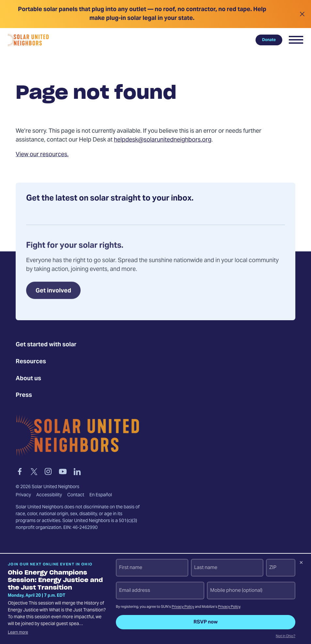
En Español (101, 495)
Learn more (18, 633)
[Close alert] (302, 14)
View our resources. (42, 155)
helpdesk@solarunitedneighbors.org (163, 140)
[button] (296, 40)
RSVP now (206, 622)
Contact (76, 495)
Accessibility (49, 495)
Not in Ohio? (286, 637)
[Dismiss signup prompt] (301, 563)
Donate (269, 40)
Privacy (23, 495)
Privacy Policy (183, 607)
